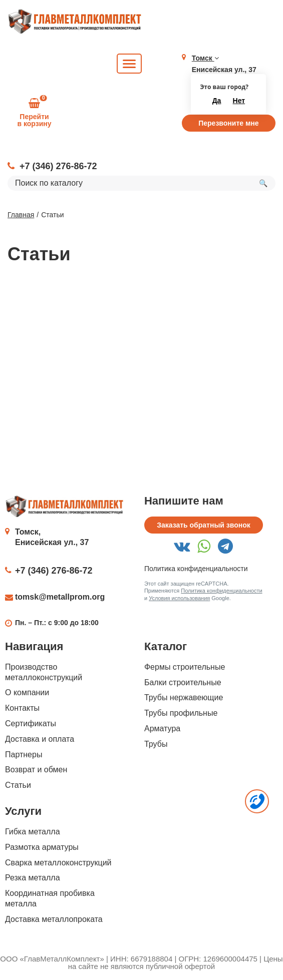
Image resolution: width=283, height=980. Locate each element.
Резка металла (33, 878)
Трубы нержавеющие (184, 697)
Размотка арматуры (42, 847)
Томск (205, 58)
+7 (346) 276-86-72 (58, 166)
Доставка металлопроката (54, 919)
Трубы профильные (181, 713)
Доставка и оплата (40, 739)
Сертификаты (31, 723)
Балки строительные (183, 682)
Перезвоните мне (228, 123)
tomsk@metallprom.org (60, 597)
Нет (239, 101)
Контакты (22, 708)
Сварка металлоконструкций (58, 863)
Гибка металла (33, 832)
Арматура (162, 728)
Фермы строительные (185, 667)
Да (217, 101)
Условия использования (179, 598)
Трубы (156, 744)
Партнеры (24, 755)
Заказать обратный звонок (204, 525)
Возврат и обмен (36, 770)
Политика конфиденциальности (196, 569)
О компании (27, 692)
